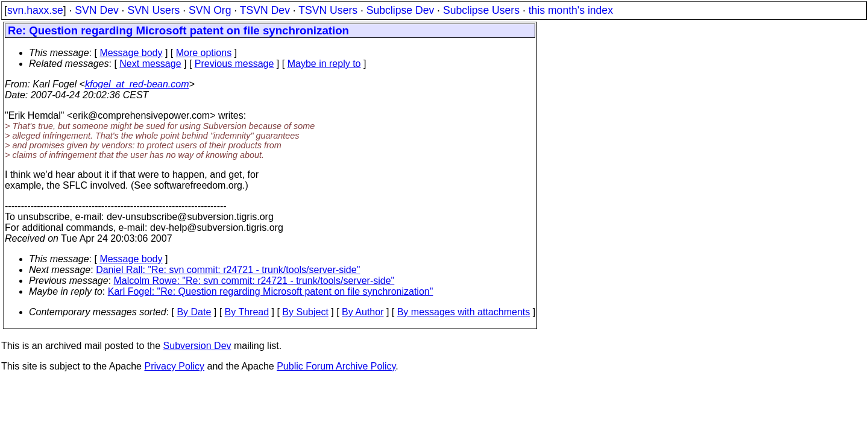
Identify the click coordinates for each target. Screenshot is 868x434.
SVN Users (153, 10)
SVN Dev (96, 10)
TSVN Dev (265, 10)
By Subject (305, 312)
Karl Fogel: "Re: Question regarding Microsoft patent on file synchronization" (271, 291)
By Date (194, 312)
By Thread (247, 312)
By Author (363, 312)
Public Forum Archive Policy (336, 366)
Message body (131, 53)
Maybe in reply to (324, 64)
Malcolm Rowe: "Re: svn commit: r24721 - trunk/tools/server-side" (254, 281)
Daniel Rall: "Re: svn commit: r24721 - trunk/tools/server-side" (228, 270)
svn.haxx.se (35, 10)
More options (204, 53)
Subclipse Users (481, 10)
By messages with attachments (464, 312)
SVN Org (210, 10)
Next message (150, 64)
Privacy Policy (174, 366)
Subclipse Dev (400, 10)
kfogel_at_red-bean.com (137, 84)
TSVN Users (328, 10)
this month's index (571, 10)
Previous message (234, 64)
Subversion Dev (197, 346)
